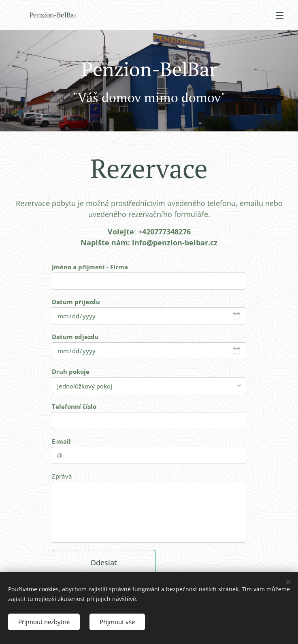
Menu (280, 15)
